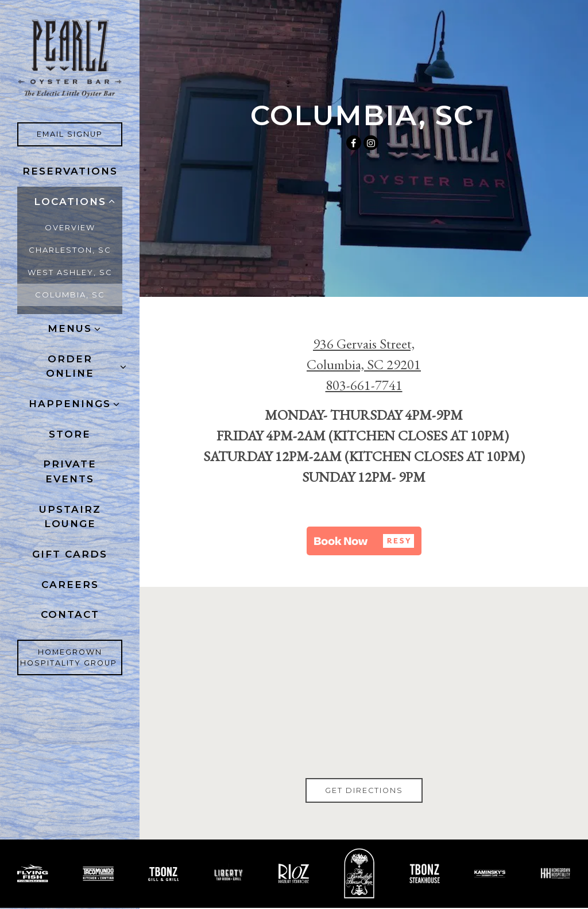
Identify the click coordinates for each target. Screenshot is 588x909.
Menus (70, 328)
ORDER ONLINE (70, 366)
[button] (364, 541)
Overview (70, 227)
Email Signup (80, 133)
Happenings (70, 404)
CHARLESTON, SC (70, 250)
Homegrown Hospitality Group (71, 657)
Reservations (70, 171)
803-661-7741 (364, 385)
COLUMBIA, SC (70, 295)
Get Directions (374, 790)
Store (70, 434)
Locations (70, 202)
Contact (70, 614)
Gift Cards (72, 553)
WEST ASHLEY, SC (70, 272)
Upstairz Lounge (70, 517)
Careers (73, 584)
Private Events (70, 471)
